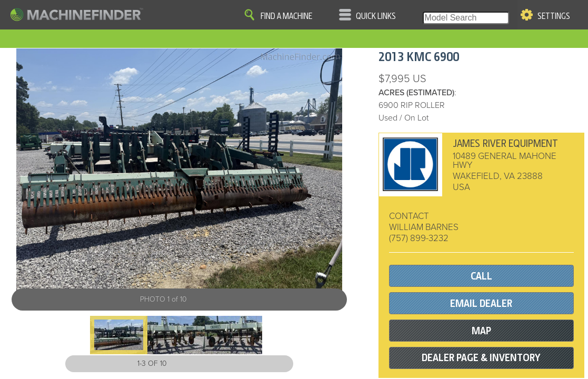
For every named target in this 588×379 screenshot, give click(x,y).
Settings (554, 16)
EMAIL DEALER (481, 303)
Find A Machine (286, 16)
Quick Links (376, 16)
